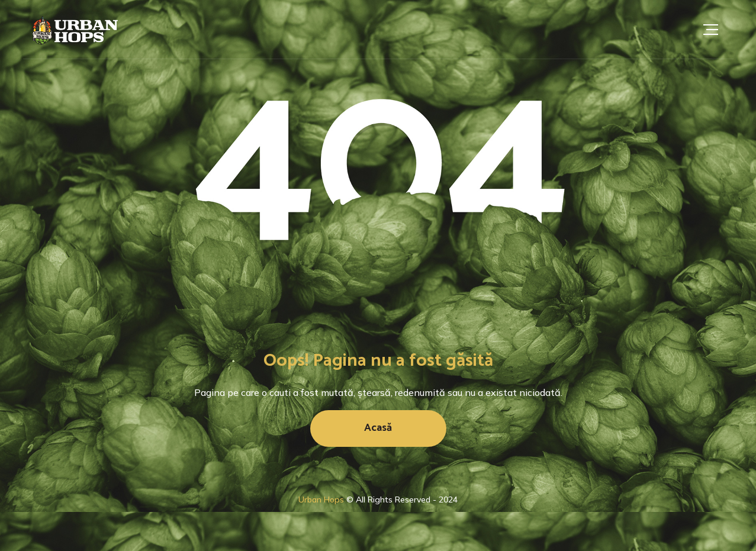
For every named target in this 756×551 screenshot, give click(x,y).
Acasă (378, 428)
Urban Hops (321, 500)
